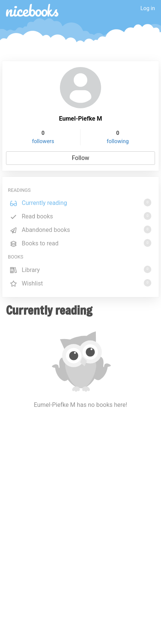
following (118, 141)
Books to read (80, 243)
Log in (148, 8)
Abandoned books (80, 229)
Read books (80, 216)
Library (80, 270)
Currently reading (80, 202)
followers (43, 141)
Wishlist (80, 283)
